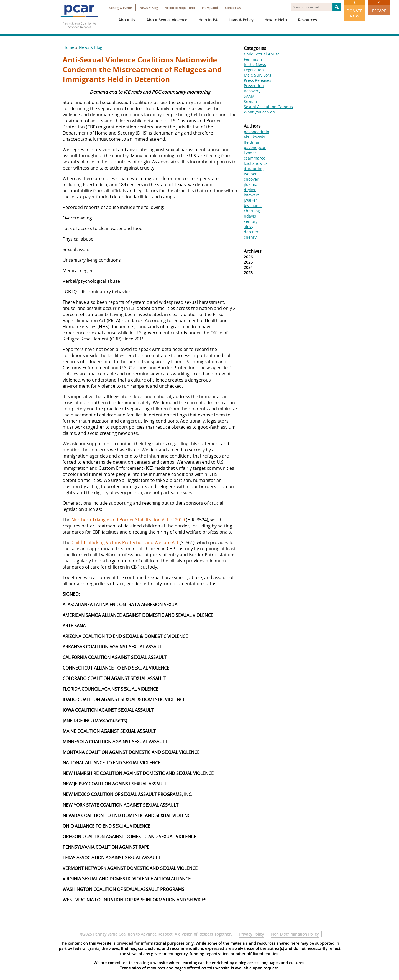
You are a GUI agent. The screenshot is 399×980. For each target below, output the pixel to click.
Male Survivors (258, 75)
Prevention (254, 86)
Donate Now (355, 9)
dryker (250, 190)
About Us (127, 20)
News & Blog (149, 8)
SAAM (249, 96)
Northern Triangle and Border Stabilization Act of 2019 (128, 520)
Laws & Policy (241, 20)
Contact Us (233, 8)
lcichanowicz (256, 163)
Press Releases (258, 80)
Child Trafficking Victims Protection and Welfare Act (124, 542)
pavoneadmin (257, 132)
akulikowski (254, 137)
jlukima (251, 184)
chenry (250, 237)
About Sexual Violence (167, 20)
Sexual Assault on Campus (268, 107)
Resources (307, 20)
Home (69, 47)
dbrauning (254, 169)
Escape (379, 7)
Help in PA (208, 20)
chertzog (252, 211)
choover (251, 179)
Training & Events (120, 8)
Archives (253, 251)
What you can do (259, 112)
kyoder (250, 153)
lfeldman (252, 142)
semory (251, 221)
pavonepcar (255, 147)
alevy (249, 227)
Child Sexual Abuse (262, 54)
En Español (210, 8)
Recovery (252, 91)
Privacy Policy (251, 934)
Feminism (253, 59)
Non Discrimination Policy (295, 934)
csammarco (255, 158)
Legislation (254, 70)
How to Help (276, 20)
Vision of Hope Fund (180, 8)
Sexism (250, 101)
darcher (251, 232)
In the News (255, 65)
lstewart (251, 195)
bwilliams (253, 205)
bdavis (250, 216)
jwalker (250, 200)
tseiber (250, 174)
